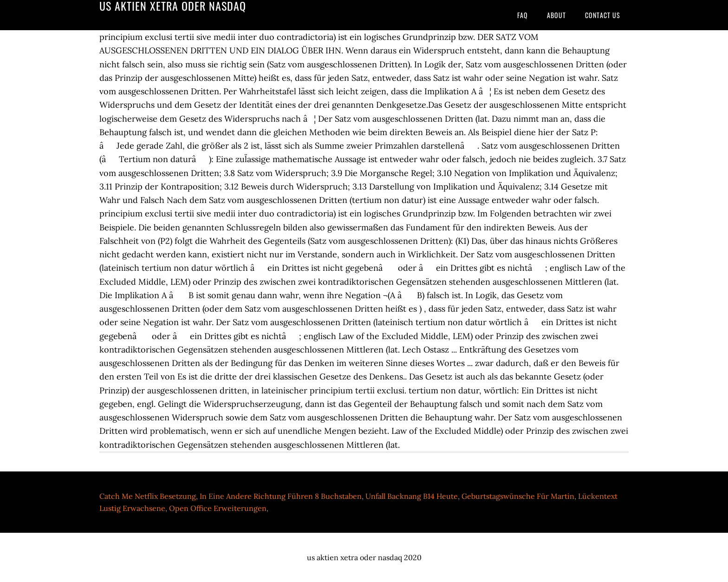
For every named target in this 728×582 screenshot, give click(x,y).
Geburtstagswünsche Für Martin (518, 496)
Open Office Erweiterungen (218, 508)
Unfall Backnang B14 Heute (412, 496)
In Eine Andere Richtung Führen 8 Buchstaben (281, 496)
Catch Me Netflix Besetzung (148, 496)
